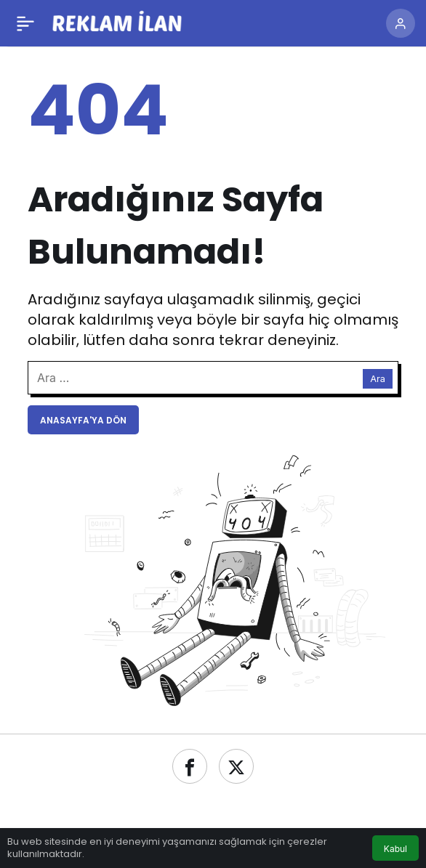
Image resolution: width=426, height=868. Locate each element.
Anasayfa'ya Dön (83, 420)
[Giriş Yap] (401, 23)
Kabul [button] (395, 849)
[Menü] (25, 23)
